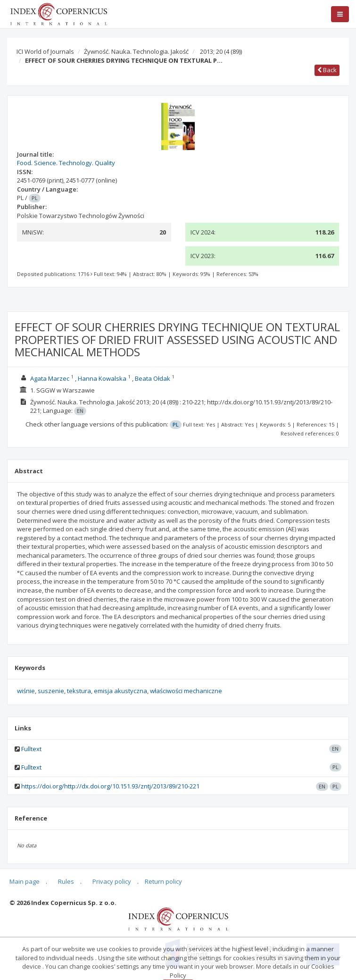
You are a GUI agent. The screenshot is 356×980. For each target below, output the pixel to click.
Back (327, 70)
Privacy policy (112, 881)
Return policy (163, 881)
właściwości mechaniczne (186, 691)
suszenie (51, 691)
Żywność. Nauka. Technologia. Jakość (136, 51)
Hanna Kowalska (102, 378)
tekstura (79, 691)
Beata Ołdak (153, 378)
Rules (66, 881)
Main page (25, 881)
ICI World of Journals (45, 51)
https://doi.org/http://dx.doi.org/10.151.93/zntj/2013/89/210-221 (110, 786)
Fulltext (31, 749)
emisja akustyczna (120, 691)
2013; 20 (221, 51)
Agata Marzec (50, 378)
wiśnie (26, 691)
